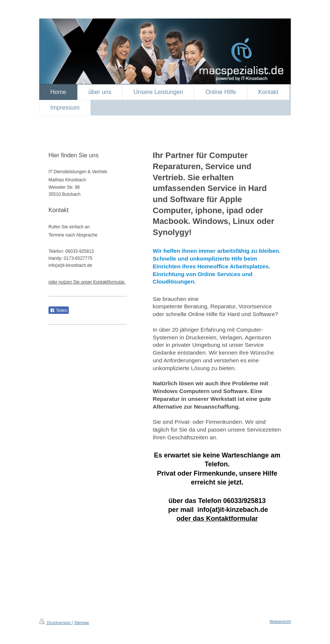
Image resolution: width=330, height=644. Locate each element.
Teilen (59, 311)
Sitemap (81, 623)
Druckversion (55, 623)
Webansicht (280, 621)
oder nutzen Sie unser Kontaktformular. (87, 282)
